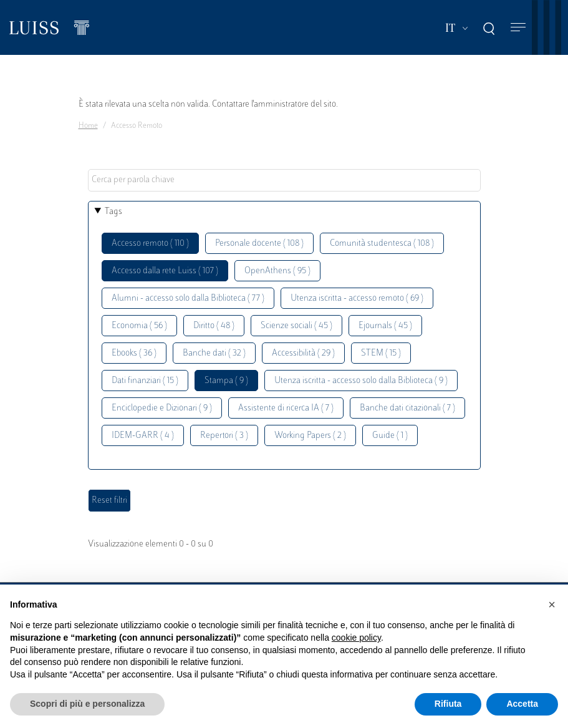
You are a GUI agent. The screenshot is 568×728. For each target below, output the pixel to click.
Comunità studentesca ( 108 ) (382, 244)
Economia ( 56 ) (139, 326)
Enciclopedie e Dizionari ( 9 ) (162, 408)
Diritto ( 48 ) (214, 326)
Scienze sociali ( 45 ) (296, 326)
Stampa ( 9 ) (226, 381)
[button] (552, 604)
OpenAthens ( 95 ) (277, 271)
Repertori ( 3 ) (224, 436)
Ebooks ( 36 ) (134, 353)
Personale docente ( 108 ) (259, 244)
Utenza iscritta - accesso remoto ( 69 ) (357, 298)
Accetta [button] (522, 704)
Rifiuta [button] (448, 704)
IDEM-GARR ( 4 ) (143, 436)
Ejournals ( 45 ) (385, 326)
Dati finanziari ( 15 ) (145, 381)
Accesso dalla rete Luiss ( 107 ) (165, 271)
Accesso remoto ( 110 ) (150, 244)
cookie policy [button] (356, 638)
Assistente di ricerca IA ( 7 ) (286, 408)
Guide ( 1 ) (390, 436)
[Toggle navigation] (518, 28)
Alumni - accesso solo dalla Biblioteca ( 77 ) (188, 298)
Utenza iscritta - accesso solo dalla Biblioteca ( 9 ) (361, 381)
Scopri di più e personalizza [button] (87, 704)
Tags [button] (113, 212)
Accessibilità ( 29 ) (303, 353)
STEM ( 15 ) (381, 353)
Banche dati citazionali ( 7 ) (407, 408)
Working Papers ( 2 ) (310, 436)
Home (88, 126)
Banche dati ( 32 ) (214, 353)
